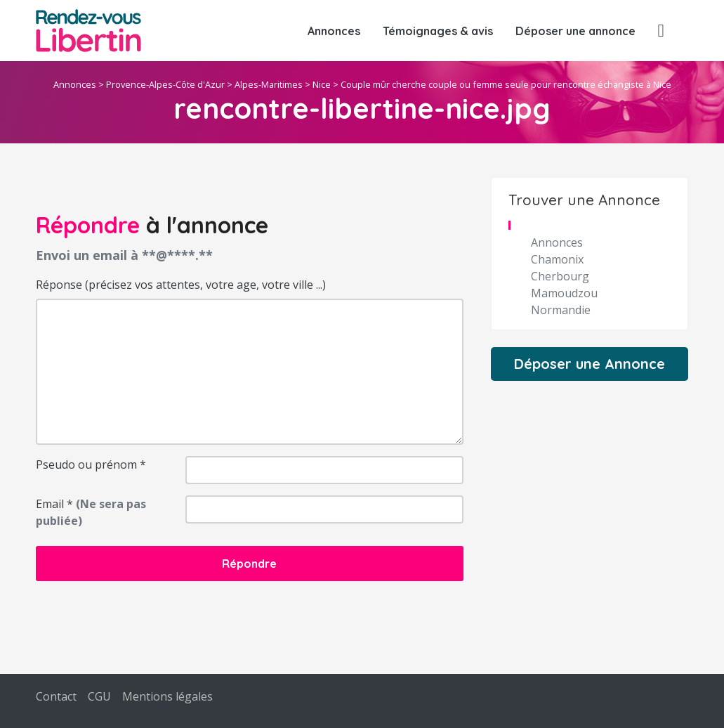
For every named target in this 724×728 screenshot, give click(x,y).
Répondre (249, 564)
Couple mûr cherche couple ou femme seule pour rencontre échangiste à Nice (506, 84)
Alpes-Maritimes (269, 84)
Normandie (561, 310)
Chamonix (557, 259)
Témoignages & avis (438, 31)
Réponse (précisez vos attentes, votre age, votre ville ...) (181, 285)
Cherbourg (560, 276)
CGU (99, 696)
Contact (56, 696)
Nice (322, 84)
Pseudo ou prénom (91, 464)
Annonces (334, 31)
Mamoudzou (564, 293)
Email (91, 512)
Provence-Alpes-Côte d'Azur (165, 84)
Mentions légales (167, 696)
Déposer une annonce (575, 31)
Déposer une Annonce (590, 364)
